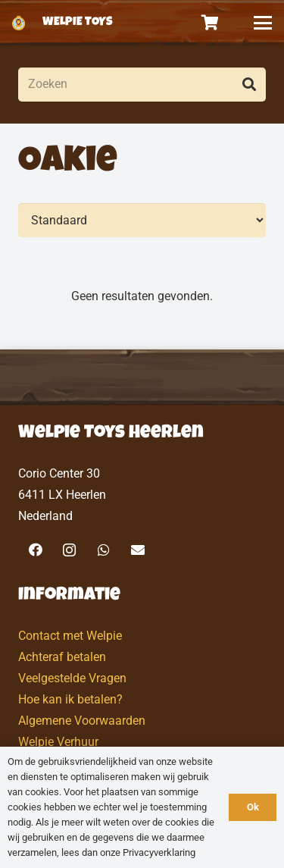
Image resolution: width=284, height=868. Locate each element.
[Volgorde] (142, 220)
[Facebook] (35, 550)
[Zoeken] (142, 85)
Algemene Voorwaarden (82, 721)
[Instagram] (69, 550)
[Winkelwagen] (211, 23)
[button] (263, 23)
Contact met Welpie (70, 636)
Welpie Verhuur (58, 742)
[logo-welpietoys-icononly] (19, 23)
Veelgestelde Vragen (72, 678)
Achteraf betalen (62, 657)
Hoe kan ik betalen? (70, 699)
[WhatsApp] (103, 550)
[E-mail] (137, 550)
